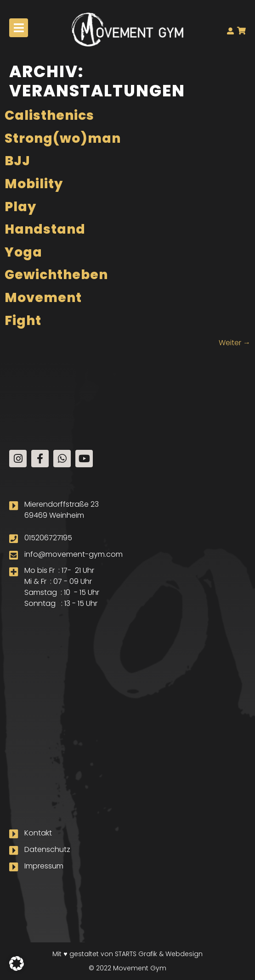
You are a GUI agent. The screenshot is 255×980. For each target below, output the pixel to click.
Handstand (45, 229)
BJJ (17, 161)
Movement (43, 298)
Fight (23, 321)
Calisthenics (49, 115)
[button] (17, 963)
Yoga (23, 252)
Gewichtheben (56, 275)
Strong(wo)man (63, 138)
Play (20, 207)
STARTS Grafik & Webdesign (159, 954)
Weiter (235, 343)
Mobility (34, 184)
